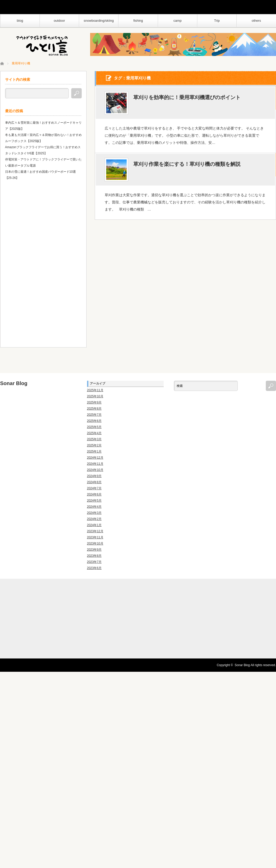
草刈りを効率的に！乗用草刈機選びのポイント (187, 98)
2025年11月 (95, 390)
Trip (217, 21)
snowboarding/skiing (99, 21)
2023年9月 (94, 550)
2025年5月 (94, 427)
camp (177, 21)
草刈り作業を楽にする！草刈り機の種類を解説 (187, 164)
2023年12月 (95, 531)
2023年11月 (95, 537)
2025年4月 (94, 433)
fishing (138, 21)
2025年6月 (94, 421)
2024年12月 (95, 458)
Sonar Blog (14, 383)
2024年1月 (94, 525)
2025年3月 (94, 439)
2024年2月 (94, 519)
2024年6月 (94, 494)
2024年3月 (94, 513)
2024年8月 (94, 482)
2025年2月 (94, 445)
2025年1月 (94, 452)
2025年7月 (94, 415)
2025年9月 (94, 402)
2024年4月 (94, 507)
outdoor (59, 21)
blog (20, 21)
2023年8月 (94, 556)
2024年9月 (94, 476)
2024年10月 (95, 470)
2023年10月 (95, 543)
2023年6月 (94, 568)
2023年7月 (94, 562)
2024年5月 (94, 501)
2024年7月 (94, 488)
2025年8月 (94, 409)
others (256, 21)
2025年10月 (95, 396)
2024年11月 (95, 464)
